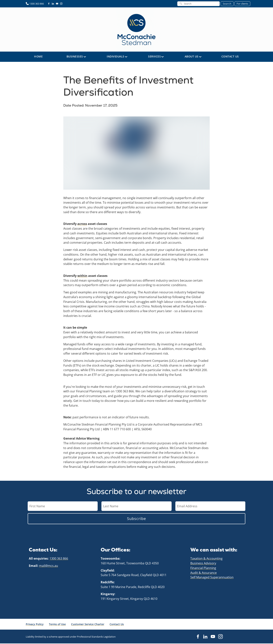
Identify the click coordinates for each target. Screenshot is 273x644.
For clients (242, 4)
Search (227, 4)
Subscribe (136, 519)
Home (38, 57)
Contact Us (230, 57)
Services (154, 57)
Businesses (75, 57)
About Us (192, 57)
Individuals (116, 57)
